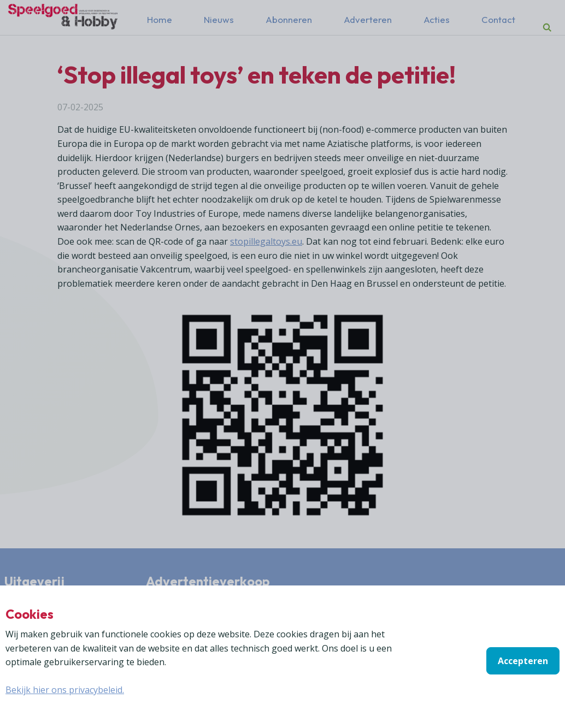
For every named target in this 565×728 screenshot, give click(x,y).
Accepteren (523, 661)
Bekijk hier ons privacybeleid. (65, 690)
